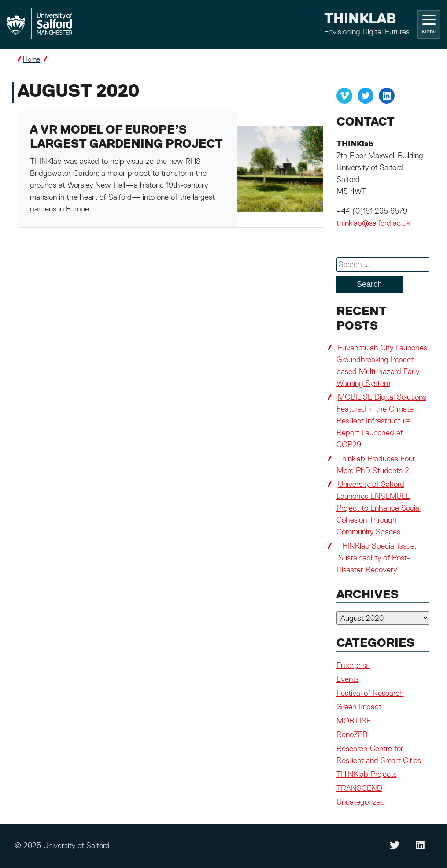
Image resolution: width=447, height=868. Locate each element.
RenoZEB (352, 735)
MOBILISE (354, 721)
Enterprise (353, 666)
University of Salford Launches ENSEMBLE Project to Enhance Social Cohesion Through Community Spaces (379, 508)
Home (31, 60)
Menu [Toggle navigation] (429, 25)
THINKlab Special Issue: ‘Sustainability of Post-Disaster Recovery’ (376, 558)
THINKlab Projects (367, 775)
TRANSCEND (359, 789)
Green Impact (359, 707)
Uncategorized (361, 802)
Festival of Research (370, 694)
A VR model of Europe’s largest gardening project (126, 137)
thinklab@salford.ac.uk (373, 223)
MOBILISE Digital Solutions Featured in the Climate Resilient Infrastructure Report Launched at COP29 (381, 421)
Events (348, 679)
